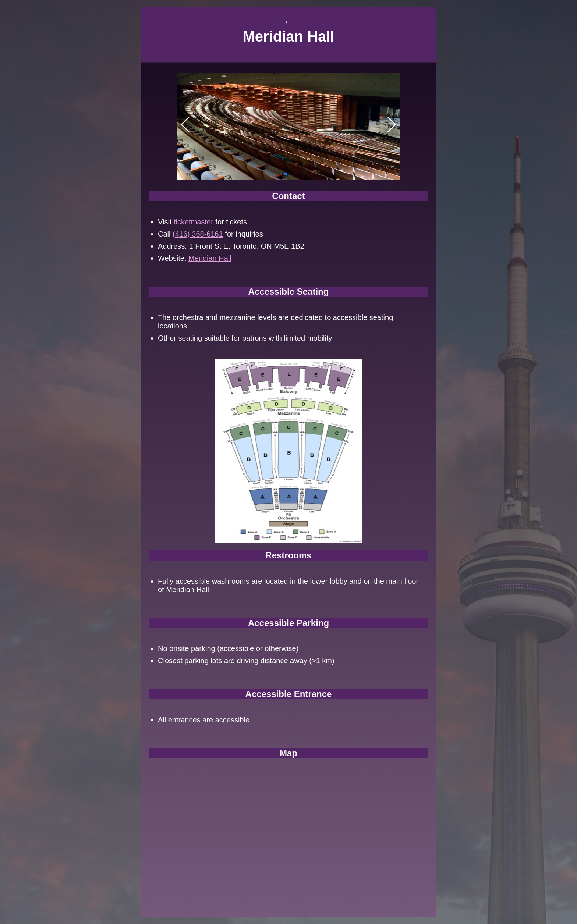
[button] (280, 174)
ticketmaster (194, 222)
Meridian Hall (210, 258)
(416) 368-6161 (198, 234)
